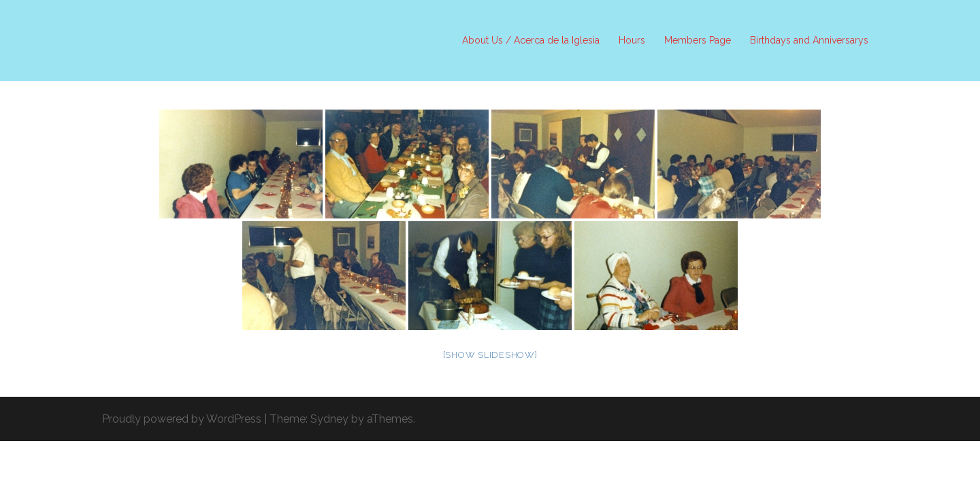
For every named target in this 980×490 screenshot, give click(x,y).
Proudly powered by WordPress (182, 419)
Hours (632, 40)
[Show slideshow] (490, 355)
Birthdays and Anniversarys (809, 40)
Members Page (698, 40)
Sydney (329, 419)
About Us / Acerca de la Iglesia (531, 40)
